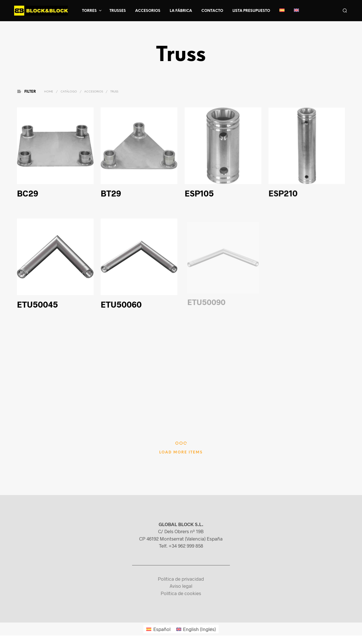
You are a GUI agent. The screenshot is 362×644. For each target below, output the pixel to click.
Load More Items (181, 452)
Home (49, 92)
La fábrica (181, 11)
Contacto (212, 11)
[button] (30, 92)
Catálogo (69, 92)
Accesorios (148, 11)
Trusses (118, 11)
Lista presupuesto (251, 11)
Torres (89, 11)
